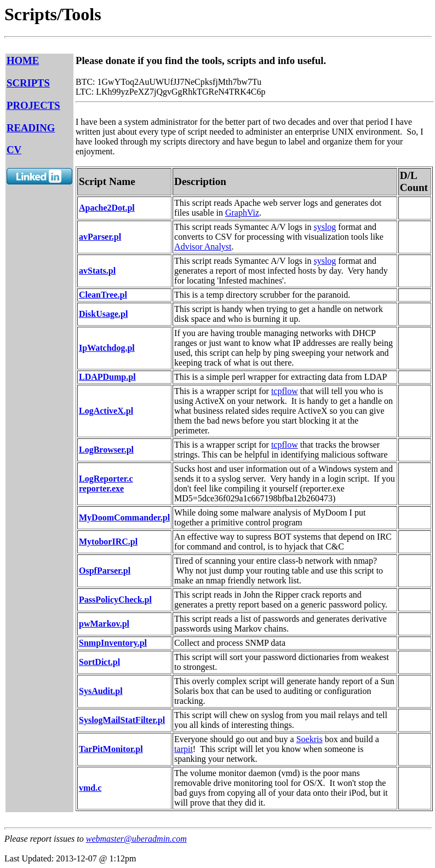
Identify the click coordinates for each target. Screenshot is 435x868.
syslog (325, 227)
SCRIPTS (28, 83)
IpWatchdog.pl (107, 348)
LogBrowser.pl (106, 450)
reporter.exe (101, 488)
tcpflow (285, 391)
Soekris (310, 739)
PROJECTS (33, 105)
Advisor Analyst (203, 247)
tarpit (184, 749)
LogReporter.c (106, 479)
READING (31, 128)
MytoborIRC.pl (108, 542)
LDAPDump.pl (107, 377)
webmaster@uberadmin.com (136, 839)
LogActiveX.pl (106, 411)
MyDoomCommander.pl (124, 517)
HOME (23, 60)
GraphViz (242, 213)
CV (14, 150)
